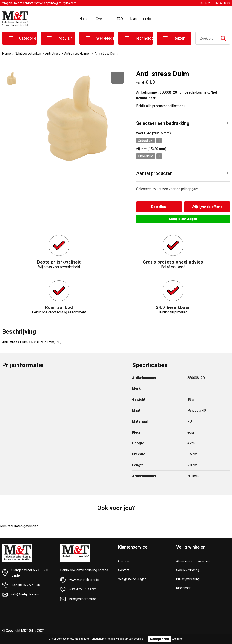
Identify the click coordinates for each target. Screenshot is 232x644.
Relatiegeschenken (28, 54)
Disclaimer (183, 590)
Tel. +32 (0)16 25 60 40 (215, 3)
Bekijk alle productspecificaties (161, 106)
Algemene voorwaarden (193, 562)
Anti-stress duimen (79, 54)
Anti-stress (53, 54)
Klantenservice (141, 19)
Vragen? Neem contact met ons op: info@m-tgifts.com (39, 3)
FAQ (120, 19)
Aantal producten (154, 173)
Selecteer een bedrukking (163, 123)
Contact (124, 571)
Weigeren (178, 639)
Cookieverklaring (188, 571)
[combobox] (206, 38)
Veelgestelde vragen (132, 580)
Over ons (103, 19)
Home (84, 19)
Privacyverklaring (188, 580)
